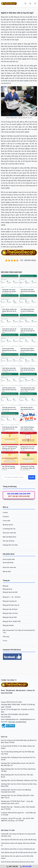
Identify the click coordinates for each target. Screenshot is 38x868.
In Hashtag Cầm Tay (9, 529)
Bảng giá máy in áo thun (10, 613)
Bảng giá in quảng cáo (10, 601)
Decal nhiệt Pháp (8, 563)
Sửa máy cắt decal (9, 541)
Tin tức (5, 641)
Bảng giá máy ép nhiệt (10, 617)
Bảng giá (5, 586)
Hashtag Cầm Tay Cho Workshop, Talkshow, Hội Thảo (19, 780)
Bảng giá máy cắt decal (10, 609)
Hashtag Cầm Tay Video (10, 545)
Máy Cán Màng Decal (9, 537)
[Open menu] (35, 3)
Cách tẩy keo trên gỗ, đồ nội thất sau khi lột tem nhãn (19, 852)
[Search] (25, 3)
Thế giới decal (10, 690)
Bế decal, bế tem (8, 525)
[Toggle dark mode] (30, 3)
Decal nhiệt (9, 693)
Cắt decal (6, 517)
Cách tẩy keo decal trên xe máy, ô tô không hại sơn (18, 849)
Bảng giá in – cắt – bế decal (12, 597)
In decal (5, 512)
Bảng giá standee (8, 625)
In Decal (29, 690)
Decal (3, 690)
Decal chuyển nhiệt (9, 559)
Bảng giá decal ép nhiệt (10, 592)
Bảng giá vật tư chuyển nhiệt (12, 621)
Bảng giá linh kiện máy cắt (11, 605)
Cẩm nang (6, 637)
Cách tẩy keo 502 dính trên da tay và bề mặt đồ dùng (19, 840)
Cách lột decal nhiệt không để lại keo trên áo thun (18, 862)
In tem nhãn (6, 521)
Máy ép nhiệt (7, 572)
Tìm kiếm (32, 477)
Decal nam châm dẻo (9, 533)
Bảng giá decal (7, 589)
